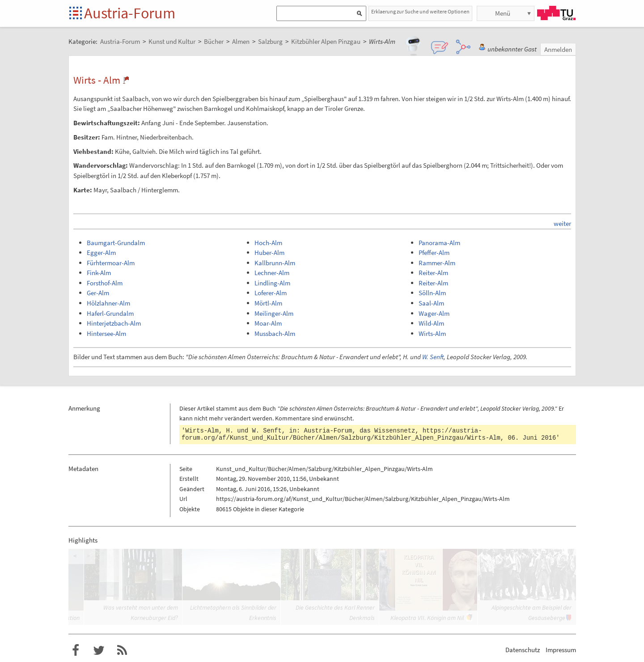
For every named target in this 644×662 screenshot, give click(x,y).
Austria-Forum (130, 13)
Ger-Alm (98, 293)
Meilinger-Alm (274, 313)
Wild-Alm (431, 323)
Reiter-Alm (433, 273)
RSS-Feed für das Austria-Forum (122, 650)
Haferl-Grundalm (110, 313)
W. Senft (433, 357)
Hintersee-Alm (106, 333)
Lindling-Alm (272, 283)
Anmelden (558, 49)
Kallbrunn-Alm (275, 263)
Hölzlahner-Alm (108, 303)
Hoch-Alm (268, 243)
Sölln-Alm (432, 293)
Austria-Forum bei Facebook (76, 650)
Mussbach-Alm (275, 333)
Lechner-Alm (272, 273)
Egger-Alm (101, 252)
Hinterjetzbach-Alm (114, 323)
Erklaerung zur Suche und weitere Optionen (420, 11)
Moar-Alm (268, 323)
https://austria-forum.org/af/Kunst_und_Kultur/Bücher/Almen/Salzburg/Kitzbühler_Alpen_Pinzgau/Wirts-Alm (341, 434)
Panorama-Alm (439, 243)
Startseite (76, 14)
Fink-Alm (99, 273)
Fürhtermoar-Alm (111, 263)
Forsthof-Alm (105, 283)
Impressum (561, 650)
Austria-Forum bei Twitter (99, 650)
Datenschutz (523, 650)
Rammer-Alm (437, 263)
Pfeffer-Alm (434, 252)
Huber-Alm (269, 252)
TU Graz (556, 13)
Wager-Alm (434, 313)
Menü (503, 13)
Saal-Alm (431, 303)
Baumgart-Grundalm (116, 243)
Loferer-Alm (271, 293)
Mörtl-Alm (268, 303)
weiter (562, 223)
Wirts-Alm (432, 333)
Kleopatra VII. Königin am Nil (427, 618)
